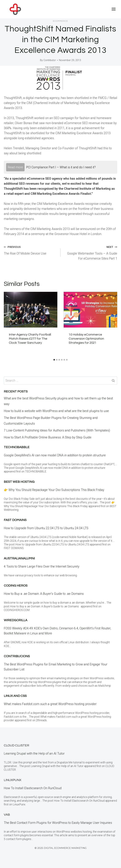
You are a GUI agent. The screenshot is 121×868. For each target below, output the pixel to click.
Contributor (50, 60)
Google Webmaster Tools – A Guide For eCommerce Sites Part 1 (90, 252)
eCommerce (60, 21)
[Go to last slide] (8, 324)
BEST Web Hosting (19, 482)
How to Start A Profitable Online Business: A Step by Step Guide (48, 437)
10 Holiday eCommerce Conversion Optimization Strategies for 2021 (86, 339)
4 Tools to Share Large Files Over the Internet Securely (42, 566)
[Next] (113, 324)
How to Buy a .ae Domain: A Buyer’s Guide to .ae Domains (45, 594)
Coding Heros (16, 586)
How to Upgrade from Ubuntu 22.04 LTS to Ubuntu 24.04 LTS (46, 528)
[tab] (54, 360)
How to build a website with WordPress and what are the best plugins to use (56, 411)
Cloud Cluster (16, 745)
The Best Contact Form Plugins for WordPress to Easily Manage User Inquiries (58, 823)
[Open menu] (114, 9)
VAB (7, 815)
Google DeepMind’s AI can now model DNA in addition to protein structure (55, 455)
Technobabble (17, 447)
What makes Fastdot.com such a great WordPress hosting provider (50, 704)
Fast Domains (15, 520)
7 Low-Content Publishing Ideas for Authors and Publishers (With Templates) (57, 430)
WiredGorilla (16, 620)
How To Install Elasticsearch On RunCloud (33, 788)
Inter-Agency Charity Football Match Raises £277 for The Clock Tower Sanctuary (30, 339)
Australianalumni (19, 558)
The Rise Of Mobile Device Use (31, 250)
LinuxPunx (13, 780)
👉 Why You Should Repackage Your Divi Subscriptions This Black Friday (54, 490)
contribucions (17, 656)
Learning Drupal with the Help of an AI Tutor (34, 753)
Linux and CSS (15, 696)
